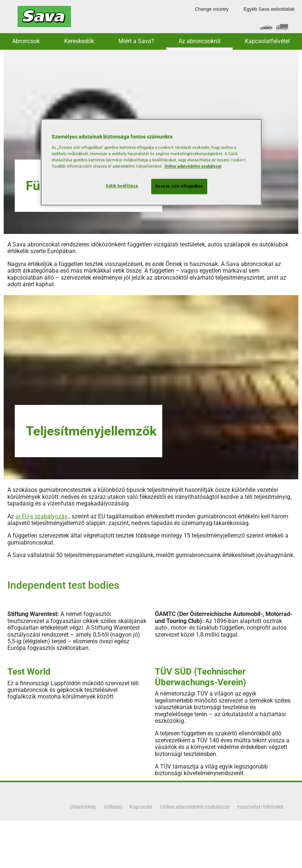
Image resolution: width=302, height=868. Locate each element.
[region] (151, 162)
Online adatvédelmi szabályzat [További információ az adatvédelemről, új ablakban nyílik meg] (193, 167)
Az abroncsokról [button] (199, 41)
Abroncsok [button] (26, 41)
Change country (212, 9)
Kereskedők (79, 41)
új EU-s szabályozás (42, 516)
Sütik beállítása (122, 186)
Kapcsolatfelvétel (267, 41)
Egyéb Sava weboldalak (269, 9)
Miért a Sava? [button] (136, 41)
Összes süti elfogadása (179, 186)
